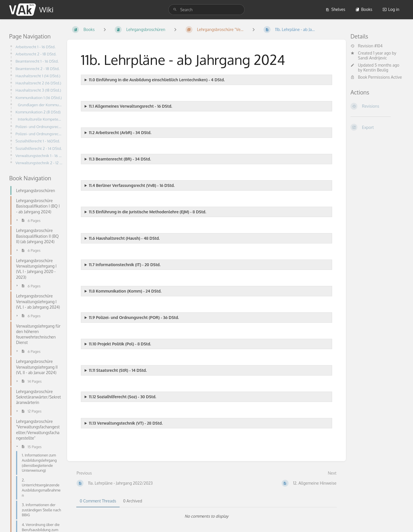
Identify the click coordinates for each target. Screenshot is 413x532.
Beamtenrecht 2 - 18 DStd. (38, 68)
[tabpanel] (206, 516)
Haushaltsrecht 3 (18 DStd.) (38, 90)
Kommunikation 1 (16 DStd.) (39, 97)
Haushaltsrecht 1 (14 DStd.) (38, 76)
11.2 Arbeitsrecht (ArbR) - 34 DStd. (120, 132)
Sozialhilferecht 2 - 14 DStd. (39, 148)
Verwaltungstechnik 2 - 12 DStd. (39, 163)
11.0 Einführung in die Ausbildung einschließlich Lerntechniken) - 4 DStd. (157, 80)
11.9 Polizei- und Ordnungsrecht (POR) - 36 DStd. (134, 317)
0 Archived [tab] (133, 501)
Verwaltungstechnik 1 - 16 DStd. (39, 155)
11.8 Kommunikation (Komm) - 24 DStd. (125, 291)
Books (364, 9)
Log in (391, 9)
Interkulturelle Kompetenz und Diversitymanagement (40, 119)
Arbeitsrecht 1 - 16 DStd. (35, 47)
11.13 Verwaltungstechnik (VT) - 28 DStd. (126, 423)
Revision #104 (367, 46)
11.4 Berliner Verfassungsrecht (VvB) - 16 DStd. (132, 185)
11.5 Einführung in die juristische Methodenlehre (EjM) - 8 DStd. (148, 212)
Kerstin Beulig (376, 70)
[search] (206, 10)
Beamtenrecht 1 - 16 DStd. (37, 61)
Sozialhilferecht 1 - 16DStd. (38, 141)
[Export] (377, 127)
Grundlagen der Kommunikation (40, 105)
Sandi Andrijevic (372, 58)
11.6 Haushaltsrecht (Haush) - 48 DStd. (124, 238)
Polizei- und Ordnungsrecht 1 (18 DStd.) (39, 126)
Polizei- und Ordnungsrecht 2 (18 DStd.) (39, 134)
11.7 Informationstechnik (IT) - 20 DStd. (125, 265)
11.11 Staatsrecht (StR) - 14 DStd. (118, 370)
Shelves (335, 9)
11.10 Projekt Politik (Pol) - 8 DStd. (120, 344)
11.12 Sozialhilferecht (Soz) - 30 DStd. (123, 397)
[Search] (175, 10)
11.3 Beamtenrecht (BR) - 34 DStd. (120, 159)
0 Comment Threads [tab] (98, 501)
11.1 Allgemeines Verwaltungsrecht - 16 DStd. (130, 106)
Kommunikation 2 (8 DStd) (38, 112)
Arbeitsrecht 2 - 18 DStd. (36, 54)
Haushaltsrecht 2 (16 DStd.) (38, 83)
